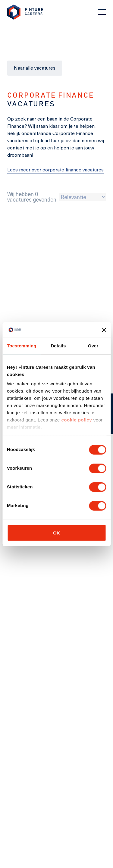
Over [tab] (93, 346)
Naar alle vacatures (35, 68)
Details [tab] (58, 346)
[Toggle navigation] (102, 12)
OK (56, 533)
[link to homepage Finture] (25, 12)
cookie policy (76, 420)
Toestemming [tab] (22, 346)
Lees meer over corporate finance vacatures (55, 169)
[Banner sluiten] (104, 330)
